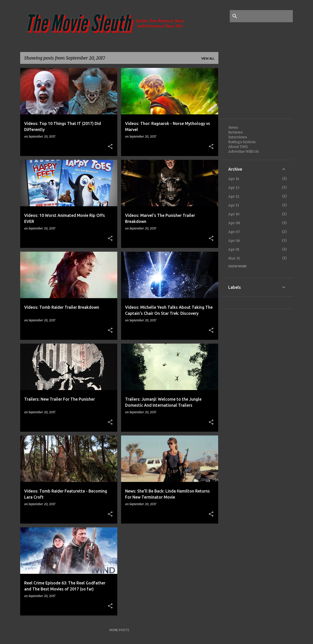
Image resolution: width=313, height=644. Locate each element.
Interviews (238, 137)
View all (208, 58)
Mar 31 (234, 258)
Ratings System (242, 142)
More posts (119, 630)
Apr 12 (234, 196)
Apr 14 (234, 179)
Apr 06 (234, 241)
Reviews (235, 132)
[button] (110, 147)
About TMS (238, 147)
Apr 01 (234, 249)
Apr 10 (234, 214)
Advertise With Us (244, 151)
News (233, 127)
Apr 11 (234, 205)
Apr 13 (234, 188)
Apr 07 (234, 232)
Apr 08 (234, 223)
